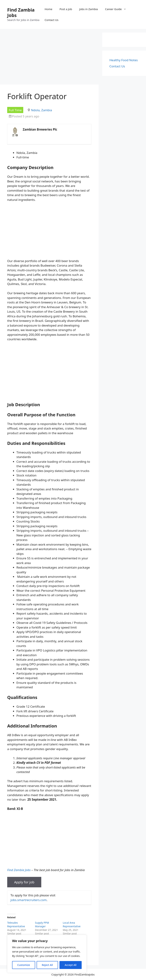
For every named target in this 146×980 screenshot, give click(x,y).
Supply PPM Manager (42, 924)
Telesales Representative (16, 924)
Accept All (71, 965)
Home (49, 9)
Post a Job (66, 9)
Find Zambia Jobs (21, 12)
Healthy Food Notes (124, 60)
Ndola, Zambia (41, 110)
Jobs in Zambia (89, 9)
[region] (47, 954)
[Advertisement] (49, 58)
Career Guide (118, 9)
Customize (24, 965)
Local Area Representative (72, 924)
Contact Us (52, 20)
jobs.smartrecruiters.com (29, 900)
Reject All (47, 965)
